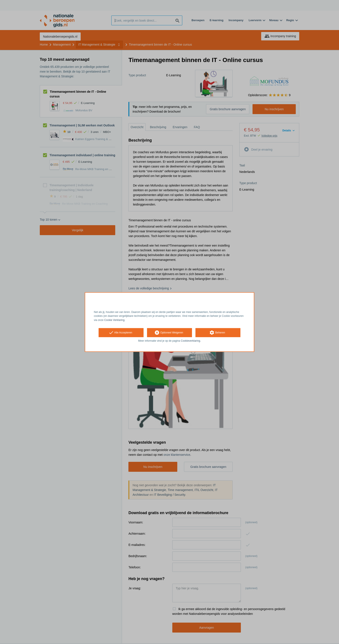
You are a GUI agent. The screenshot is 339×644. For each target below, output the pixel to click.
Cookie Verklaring (114, 320)
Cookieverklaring (190, 341)
